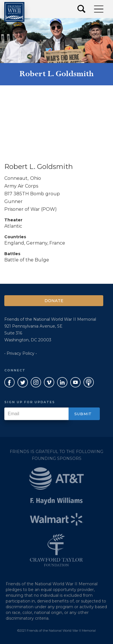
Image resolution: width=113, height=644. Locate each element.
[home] (14, 12)
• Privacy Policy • (21, 353)
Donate (54, 301)
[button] (99, 9)
